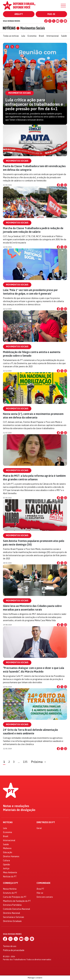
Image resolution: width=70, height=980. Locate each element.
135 (25, 762)
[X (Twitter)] (54, 21)
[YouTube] (58, 21)
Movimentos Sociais (17, 161)
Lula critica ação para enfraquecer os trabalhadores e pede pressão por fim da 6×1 (34, 104)
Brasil (41, 36)
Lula (23, 36)
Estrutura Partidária (12, 905)
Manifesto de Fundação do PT (17, 901)
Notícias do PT (10, 877)
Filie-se (51, 14)
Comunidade (44, 883)
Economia (32, 36)
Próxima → (39, 762)
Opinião (6, 865)
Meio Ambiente (10, 872)
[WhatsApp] (61, 21)
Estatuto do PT (10, 893)
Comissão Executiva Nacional (16, 909)
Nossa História (10, 889)
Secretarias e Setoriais (14, 917)
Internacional (53, 36)
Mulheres (7, 848)
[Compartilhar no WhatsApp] (17, 47)
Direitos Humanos (11, 856)
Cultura (6, 860)
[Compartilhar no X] (12, 47)
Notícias (8, 822)
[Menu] (63, 6)
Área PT (19, 14)
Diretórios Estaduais (12, 921)
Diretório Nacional (11, 913)
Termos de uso (10, 946)
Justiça (6, 868)
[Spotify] (65, 21)
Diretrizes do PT (46, 822)
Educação (8, 852)
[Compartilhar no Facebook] (7, 47)
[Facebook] (46, 21)
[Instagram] (50, 21)
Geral (39, 828)
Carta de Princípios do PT (15, 897)
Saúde (64, 36)
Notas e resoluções (16, 806)
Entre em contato (45, 897)
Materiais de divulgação (19, 810)
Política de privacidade (14, 950)
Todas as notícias (11, 36)
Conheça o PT (11, 883)
